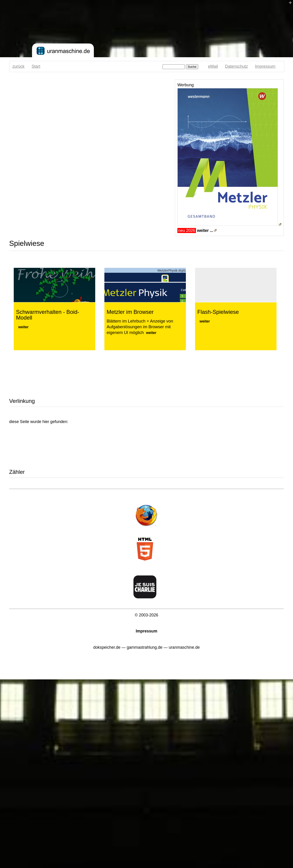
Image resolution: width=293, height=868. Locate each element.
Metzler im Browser (130, 312)
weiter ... (205, 231)
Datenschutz (236, 66)
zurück (18, 66)
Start (36, 66)
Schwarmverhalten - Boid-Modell (48, 315)
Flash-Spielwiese (218, 312)
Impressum (265, 66)
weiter (23, 327)
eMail (213, 66)
